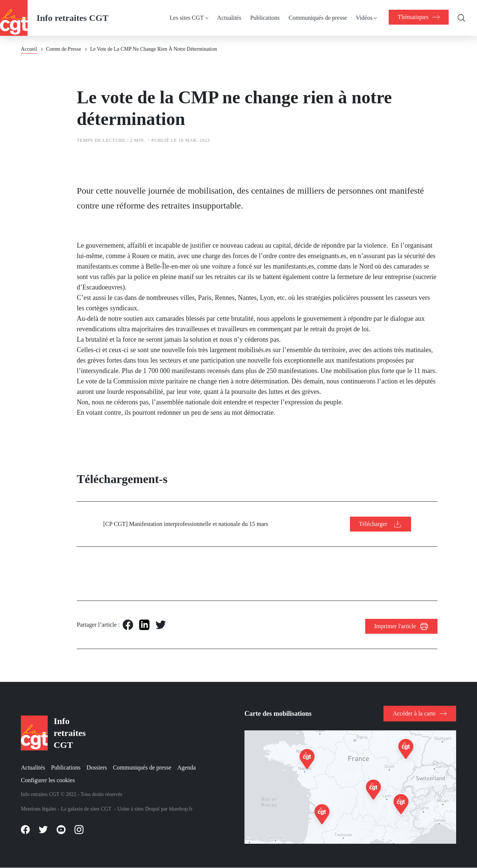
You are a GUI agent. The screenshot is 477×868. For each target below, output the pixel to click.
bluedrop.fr (181, 809)
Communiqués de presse (318, 18)
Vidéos (364, 18)
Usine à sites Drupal (138, 809)
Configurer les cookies (48, 780)
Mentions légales (39, 809)
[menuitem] (193, 18)
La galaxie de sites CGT (86, 809)
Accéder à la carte (414, 713)
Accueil (29, 49)
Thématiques (419, 17)
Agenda (187, 767)
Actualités (229, 18)
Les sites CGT (187, 18)
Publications (265, 18)
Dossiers (97, 767)
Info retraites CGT (72, 18)
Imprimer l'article (395, 626)
